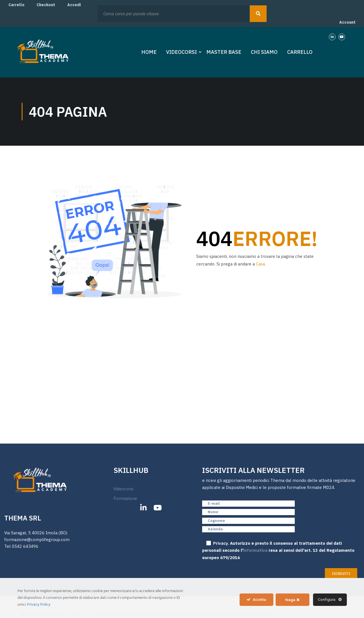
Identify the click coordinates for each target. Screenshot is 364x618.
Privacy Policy (39, 605)
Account (347, 23)
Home (149, 53)
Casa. (261, 264)
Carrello (16, 5)
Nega (292, 600)
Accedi (74, 5)
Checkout (46, 5)
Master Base (224, 53)
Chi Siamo (264, 53)
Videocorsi (181, 53)
